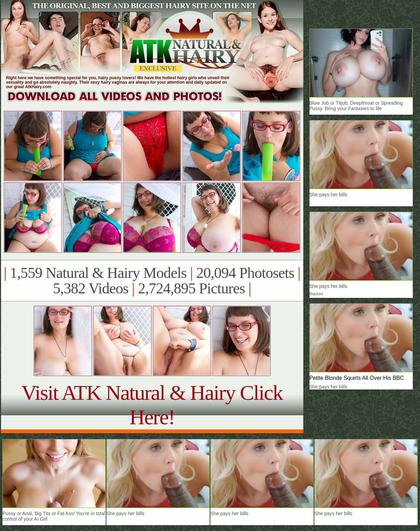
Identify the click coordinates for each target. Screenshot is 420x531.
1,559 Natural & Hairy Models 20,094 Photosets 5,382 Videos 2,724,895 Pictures (152, 281)
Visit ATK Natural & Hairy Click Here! (152, 405)
